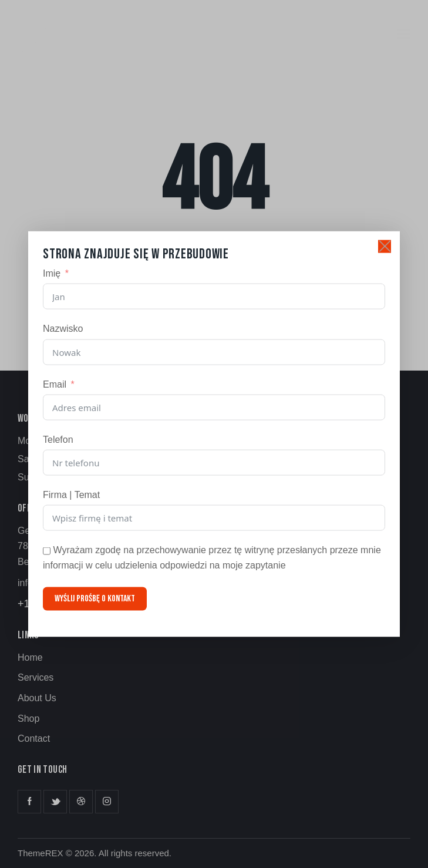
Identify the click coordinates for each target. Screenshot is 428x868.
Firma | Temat (71, 495)
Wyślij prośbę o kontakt (95, 598)
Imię (52, 273)
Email (55, 384)
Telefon (58, 439)
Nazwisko (63, 329)
